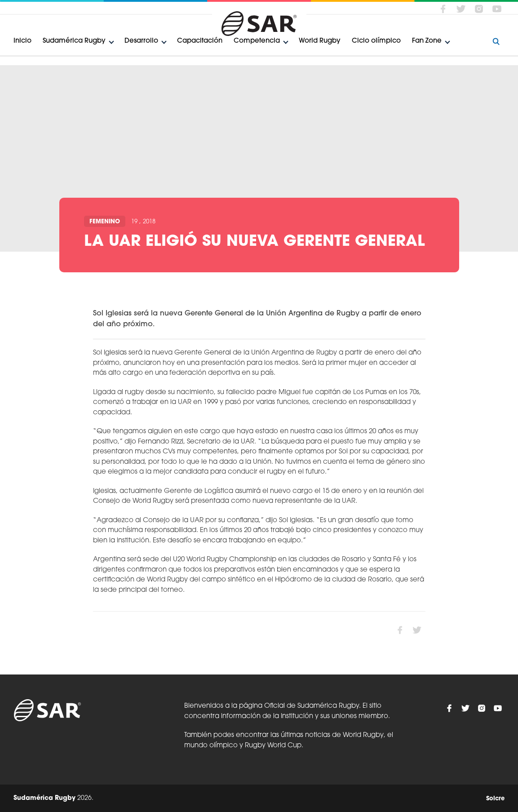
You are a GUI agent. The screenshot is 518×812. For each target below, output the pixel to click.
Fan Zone (427, 41)
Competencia (257, 41)
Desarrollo (141, 41)
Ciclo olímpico (376, 41)
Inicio (22, 41)
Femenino (105, 222)
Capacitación (200, 41)
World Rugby (320, 41)
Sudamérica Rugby (74, 41)
